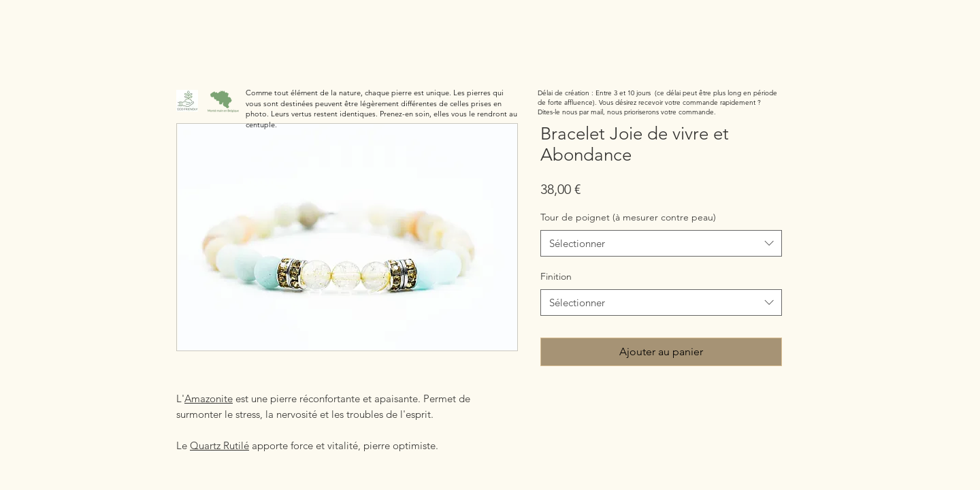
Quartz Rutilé (219, 445)
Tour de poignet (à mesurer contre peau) (628, 217)
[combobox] (661, 243)
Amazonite (209, 398)
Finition (556, 276)
